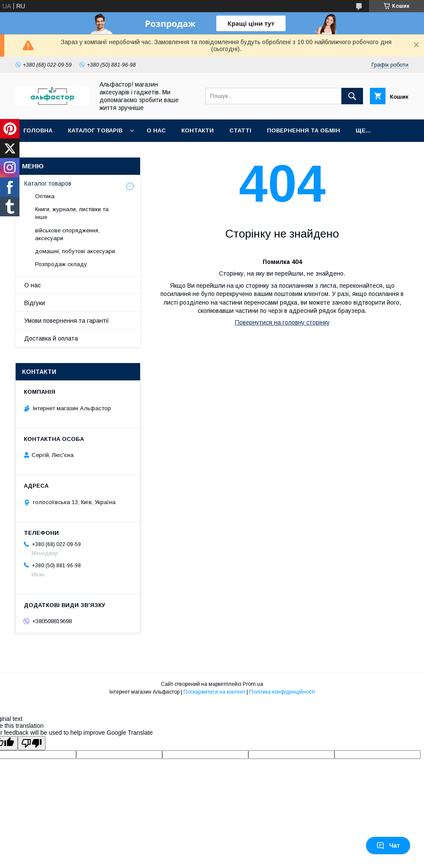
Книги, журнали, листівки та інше (72, 213)
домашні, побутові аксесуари (75, 251)
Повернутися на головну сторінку (282, 322)
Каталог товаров (48, 183)
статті (240, 130)
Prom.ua (253, 684)
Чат (388, 845)
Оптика (45, 196)
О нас (156, 130)
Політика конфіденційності (282, 692)
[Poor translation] (32, 743)
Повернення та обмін (304, 130)
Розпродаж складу (61, 264)
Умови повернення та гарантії (67, 321)
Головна (38, 130)
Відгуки (35, 303)
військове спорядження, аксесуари (67, 234)
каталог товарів (95, 130)
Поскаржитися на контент (214, 692)
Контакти (198, 130)
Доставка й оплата (51, 338)
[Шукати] (352, 96)
